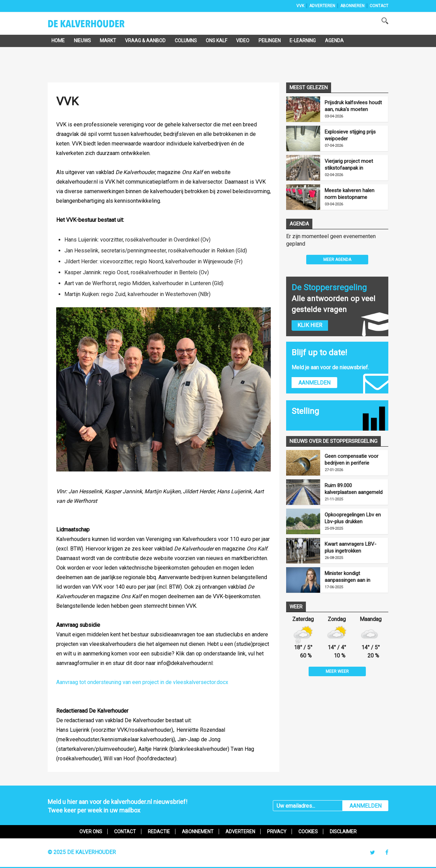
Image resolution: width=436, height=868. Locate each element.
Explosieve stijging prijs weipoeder (350, 135)
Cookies (308, 832)
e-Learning (303, 41)
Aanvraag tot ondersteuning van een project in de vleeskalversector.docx (142, 682)
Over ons (91, 832)
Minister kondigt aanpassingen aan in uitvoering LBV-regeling (351, 577)
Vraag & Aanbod (145, 41)
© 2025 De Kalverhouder (82, 852)
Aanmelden (314, 383)
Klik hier (310, 325)
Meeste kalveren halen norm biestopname (349, 194)
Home (58, 41)
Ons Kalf (216, 41)
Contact (379, 6)
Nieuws (82, 41)
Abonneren (352, 6)
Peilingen (270, 41)
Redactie (159, 832)
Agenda (334, 41)
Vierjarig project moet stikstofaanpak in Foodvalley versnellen (349, 165)
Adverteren (322, 6)
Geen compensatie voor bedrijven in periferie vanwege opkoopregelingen (352, 460)
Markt (108, 41)
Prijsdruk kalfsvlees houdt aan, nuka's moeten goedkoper (353, 106)
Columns (186, 41)
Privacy (277, 832)
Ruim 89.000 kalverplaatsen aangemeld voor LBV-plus (354, 489)
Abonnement (198, 832)
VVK (300, 6)
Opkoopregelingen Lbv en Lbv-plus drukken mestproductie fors (353, 518)
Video (243, 41)
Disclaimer (343, 832)
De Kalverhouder (95, 26)
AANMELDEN (365, 806)
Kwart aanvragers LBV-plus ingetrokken (351, 547)
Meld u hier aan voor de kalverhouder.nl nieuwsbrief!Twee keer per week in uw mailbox (118, 806)
